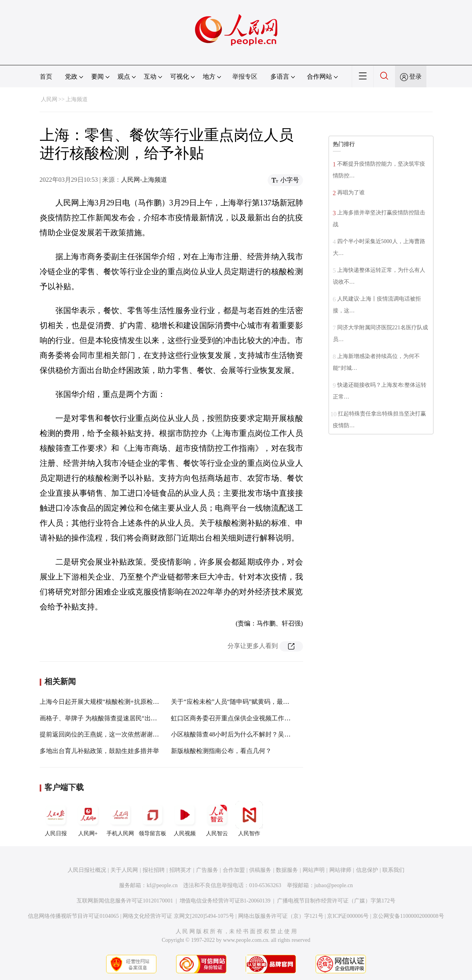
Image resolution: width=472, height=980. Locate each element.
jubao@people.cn (334, 885)
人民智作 (249, 819)
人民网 (49, 99)
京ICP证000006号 (348, 916)
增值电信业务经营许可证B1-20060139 (225, 901)
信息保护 (367, 870)
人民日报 (56, 819)
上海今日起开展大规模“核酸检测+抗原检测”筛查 (107, 702)
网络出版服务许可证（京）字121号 (281, 916)
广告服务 (207, 870)
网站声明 (314, 870)
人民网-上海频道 (144, 180)
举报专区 (245, 77)
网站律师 (340, 870)
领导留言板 (152, 819)
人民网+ (88, 819)
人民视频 (185, 819)
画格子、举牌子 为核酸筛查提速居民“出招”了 (103, 718)
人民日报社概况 (87, 870)
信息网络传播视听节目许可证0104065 (73, 916)
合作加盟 (234, 870)
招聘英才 (180, 870)
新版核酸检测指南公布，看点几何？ (221, 751)
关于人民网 (124, 870)
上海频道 (77, 99)
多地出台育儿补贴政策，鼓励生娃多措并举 (99, 751)
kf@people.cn (162, 885)
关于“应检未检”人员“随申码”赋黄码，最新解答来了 (242, 702)
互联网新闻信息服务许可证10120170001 (125, 901)
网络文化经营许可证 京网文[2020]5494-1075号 (178, 916)
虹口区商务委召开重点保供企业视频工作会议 (234, 718)
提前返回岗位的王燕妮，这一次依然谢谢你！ (103, 734)
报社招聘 (154, 870)
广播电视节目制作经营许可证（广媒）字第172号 (336, 901)
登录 (415, 77)
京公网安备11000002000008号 (408, 916)
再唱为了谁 (351, 193)
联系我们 (393, 870)
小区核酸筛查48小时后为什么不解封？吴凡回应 (237, 734)
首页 (46, 77)
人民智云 (217, 819)
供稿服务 (260, 870)
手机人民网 (120, 819)
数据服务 (287, 870)
